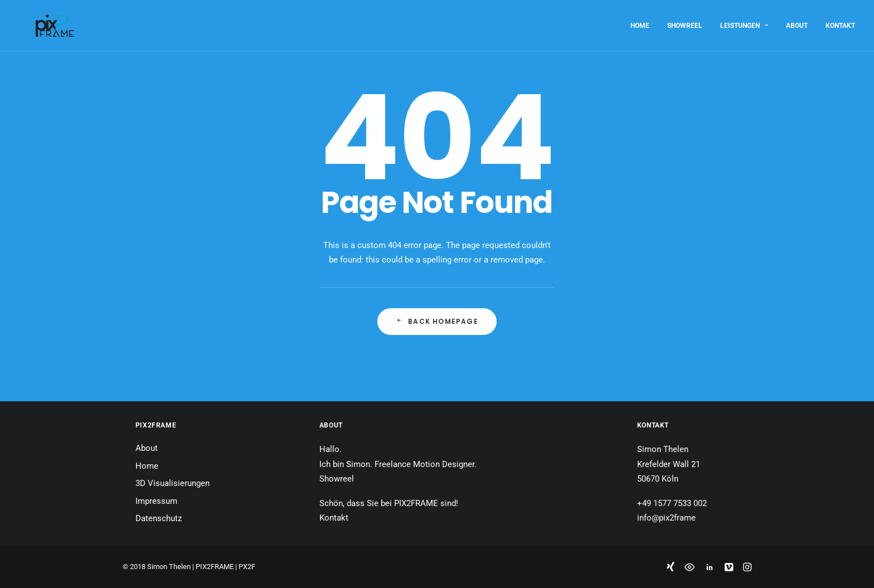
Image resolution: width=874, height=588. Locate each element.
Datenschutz (159, 518)
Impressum (156, 501)
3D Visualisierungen (173, 483)
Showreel (685, 21)
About (797, 21)
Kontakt (840, 21)
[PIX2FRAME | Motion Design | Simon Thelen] (38, 21)
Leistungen (744, 21)
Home (640, 21)
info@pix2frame (666, 518)
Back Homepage (437, 321)
